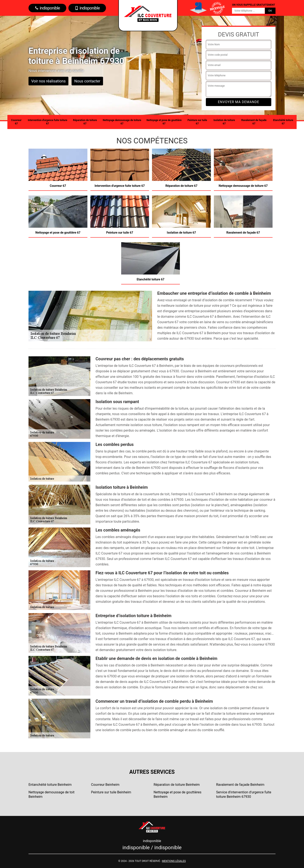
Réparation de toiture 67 (85, 122)
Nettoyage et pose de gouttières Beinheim (178, 794)
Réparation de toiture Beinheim (177, 785)
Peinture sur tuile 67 (197, 122)
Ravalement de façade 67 (254, 122)
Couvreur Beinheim (105, 785)
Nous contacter (87, 81)
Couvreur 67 (16, 122)
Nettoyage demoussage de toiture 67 (122, 122)
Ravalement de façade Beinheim (240, 785)
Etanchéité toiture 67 (283, 122)
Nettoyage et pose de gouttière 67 (164, 122)
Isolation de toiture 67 (224, 122)
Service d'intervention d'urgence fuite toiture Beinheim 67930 (244, 794)
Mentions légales (174, 861)
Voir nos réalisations (48, 81)
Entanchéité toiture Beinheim (50, 785)
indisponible (47, 8)
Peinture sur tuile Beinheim (111, 792)
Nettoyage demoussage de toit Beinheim (52, 794)
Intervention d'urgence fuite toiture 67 (48, 122)
